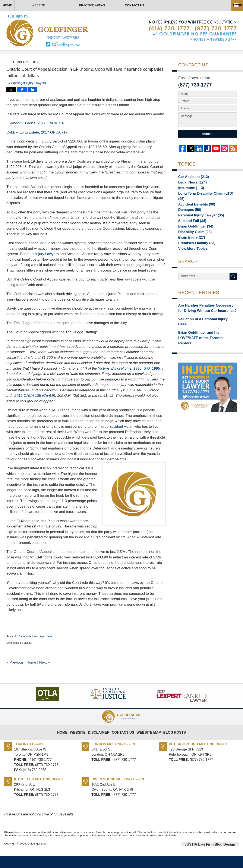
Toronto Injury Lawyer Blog (48, 31)
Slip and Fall (190, 231)
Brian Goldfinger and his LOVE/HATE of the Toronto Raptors (206, 340)
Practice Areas (120, 5)
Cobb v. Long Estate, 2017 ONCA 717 (37, 145)
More (234, 5)
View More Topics (191, 261)
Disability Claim (192, 243)
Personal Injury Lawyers (39, 267)
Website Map (148, 742)
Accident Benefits (194, 213)
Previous (15, 675)
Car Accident (26, 649)
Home (21, 5)
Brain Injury (190, 249)
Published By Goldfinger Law (193, 31)
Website (67, 5)
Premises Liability (194, 255)
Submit (208, 147)
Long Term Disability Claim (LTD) (205, 207)
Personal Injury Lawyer (198, 225)
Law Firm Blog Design (218, 857)
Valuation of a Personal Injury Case (203, 330)
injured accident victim (115, 440)
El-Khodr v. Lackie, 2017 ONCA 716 (35, 136)
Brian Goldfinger (193, 237)
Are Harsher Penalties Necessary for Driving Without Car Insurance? (204, 321)
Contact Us (177, 5)
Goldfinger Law (37, 857)
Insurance (189, 201)
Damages (188, 219)
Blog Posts (171, 742)
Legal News (45, 649)
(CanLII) (35, 409)
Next (44, 675)
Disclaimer (103, 742)
